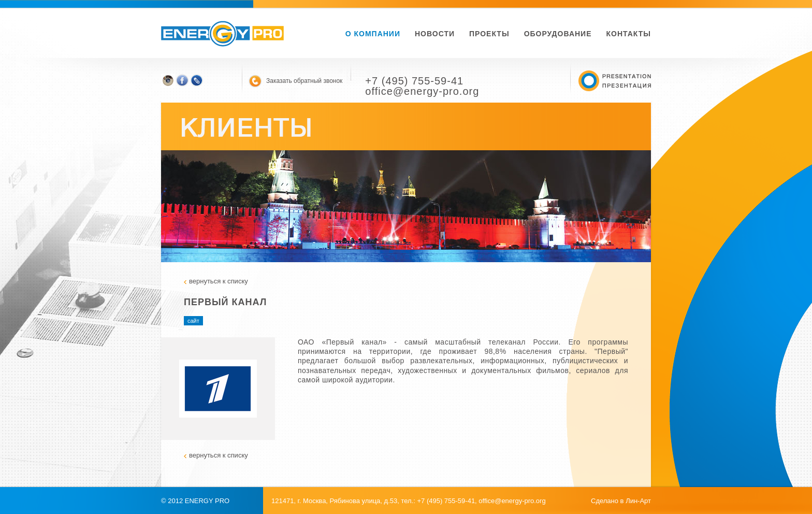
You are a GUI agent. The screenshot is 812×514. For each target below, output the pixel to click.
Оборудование (558, 34)
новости (435, 34)
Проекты (489, 34)
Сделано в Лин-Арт (621, 501)
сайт (193, 321)
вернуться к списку (219, 281)
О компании (373, 34)
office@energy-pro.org (512, 501)
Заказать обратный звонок (304, 81)
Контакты (629, 34)
